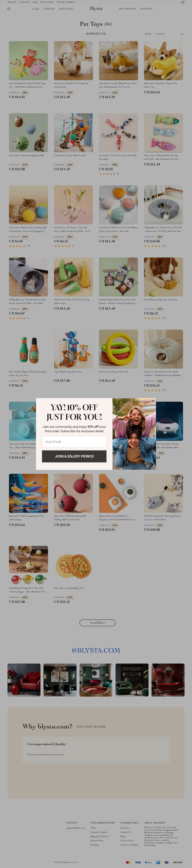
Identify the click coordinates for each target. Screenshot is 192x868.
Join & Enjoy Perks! (74, 456)
